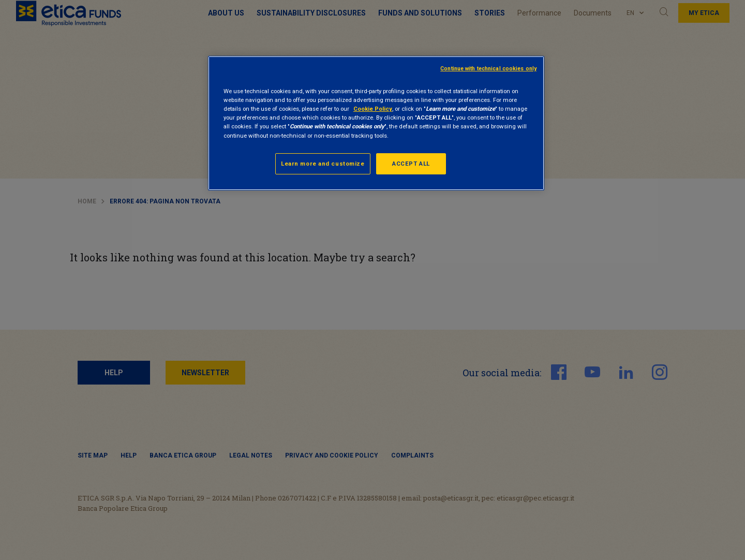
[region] (376, 123)
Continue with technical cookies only (488, 69)
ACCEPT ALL (411, 164)
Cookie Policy (373, 109)
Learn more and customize (323, 164)
